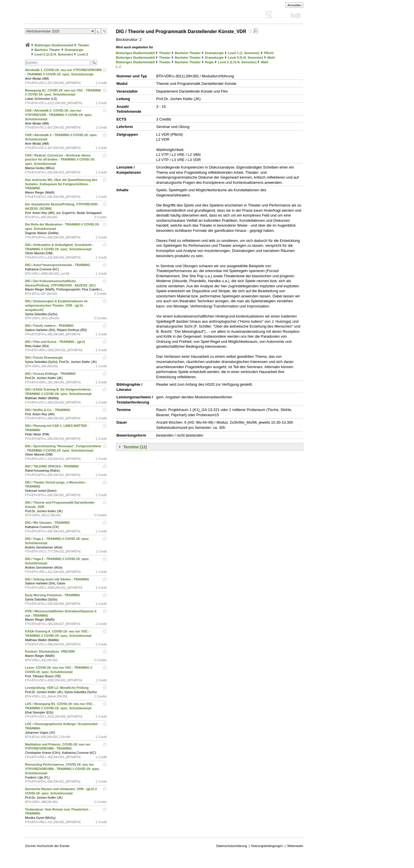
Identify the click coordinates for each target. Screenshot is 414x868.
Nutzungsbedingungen (267, 846)
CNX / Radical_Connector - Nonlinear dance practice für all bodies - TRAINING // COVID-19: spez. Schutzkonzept (60, 160)
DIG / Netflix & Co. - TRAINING (48, 410)
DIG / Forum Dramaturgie (44, 357)
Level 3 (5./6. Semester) (246, 58)
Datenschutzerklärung (232, 846)
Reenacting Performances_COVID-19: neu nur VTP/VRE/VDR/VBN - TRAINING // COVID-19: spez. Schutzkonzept (62, 769)
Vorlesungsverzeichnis (67, 15)
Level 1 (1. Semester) (244, 53)
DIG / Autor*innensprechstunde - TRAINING (58, 265)
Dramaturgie (74, 50)
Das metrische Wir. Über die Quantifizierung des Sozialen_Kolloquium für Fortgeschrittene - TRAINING (61, 184)
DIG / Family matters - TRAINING (50, 326)
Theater (83, 45)
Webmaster (295, 846)
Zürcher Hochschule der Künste (47, 846)
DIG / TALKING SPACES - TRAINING (52, 466)
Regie (209, 62)
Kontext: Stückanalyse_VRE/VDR (50, 651)
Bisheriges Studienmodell (54, 45)
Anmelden (294, 5)
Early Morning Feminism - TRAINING (53, 595)
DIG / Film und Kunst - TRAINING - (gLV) (55, 342)
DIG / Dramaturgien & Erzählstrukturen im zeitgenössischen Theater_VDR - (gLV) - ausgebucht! (56, 305)
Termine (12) (135, 447)
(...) (118, 66)
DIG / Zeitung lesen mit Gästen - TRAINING (57, 579)
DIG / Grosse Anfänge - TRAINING (51, 374)
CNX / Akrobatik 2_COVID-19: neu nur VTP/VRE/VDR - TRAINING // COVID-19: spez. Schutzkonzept (59, 115)
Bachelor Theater (47, 50)
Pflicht (269, 53)
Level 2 (83, 54)
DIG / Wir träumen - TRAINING (48, 523)
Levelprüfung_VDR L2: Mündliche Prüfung (57, 688)
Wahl (271, 58)
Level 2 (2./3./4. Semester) (54, 54)
